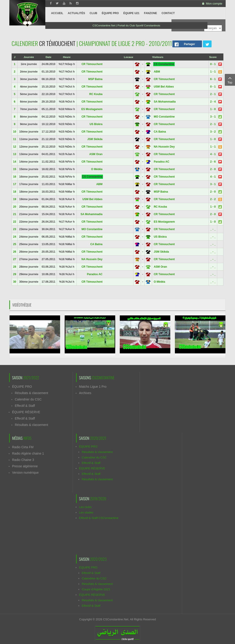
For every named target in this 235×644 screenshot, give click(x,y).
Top (230, 80)
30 (15, 282)
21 (15, 214)
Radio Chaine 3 (23, 460)
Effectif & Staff (25, 406)
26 (15, 252)
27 (15, 259)
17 (15, 184)
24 (15, 237)
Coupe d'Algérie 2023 (96, 589)
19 (15, 199)
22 (15, 222)
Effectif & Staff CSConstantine (99, 518)
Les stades (86, 512)
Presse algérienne (25, 466)
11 (15, 139)
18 (15, 192)
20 (15, 207)
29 (15, 274)
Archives (85, 393)
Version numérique (25, 473)
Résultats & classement (31, 393)
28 (15, 267)
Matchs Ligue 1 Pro (93, 387)
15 (15, 169)
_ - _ (213, 229)
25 (15, 244)
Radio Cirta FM (23, 447)
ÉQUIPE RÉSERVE (26, 412)
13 (15, 154)
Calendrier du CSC (28, 399)
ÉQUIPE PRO (22, 387)
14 (15, 162)
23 (15, 229)
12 (15, 147)
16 (15, 177)
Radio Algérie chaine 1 (28, 453)
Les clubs (85, 507)
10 (15, 132)
